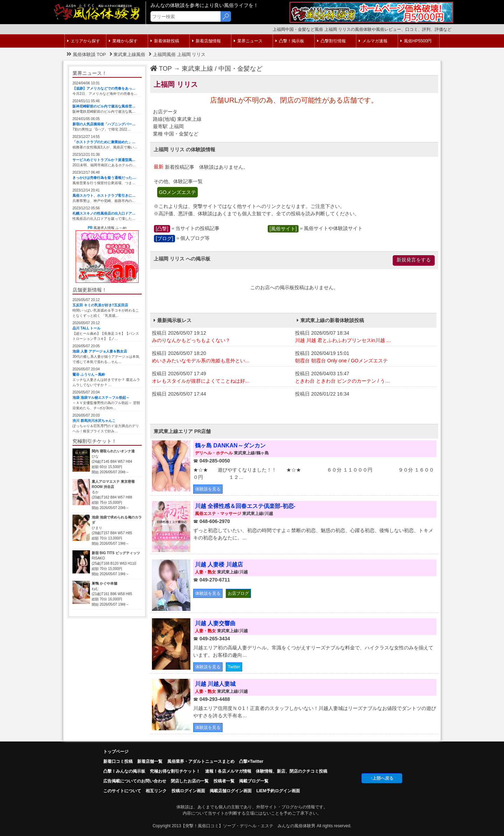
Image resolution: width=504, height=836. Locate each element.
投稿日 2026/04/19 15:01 (365, 357)
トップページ (116, 752)
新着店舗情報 (206, 41)
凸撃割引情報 (331, 41)
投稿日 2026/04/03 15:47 (365, 378)
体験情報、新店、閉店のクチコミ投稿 (292, 771)
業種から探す (123, 41)
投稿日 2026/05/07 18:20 (222, 357)
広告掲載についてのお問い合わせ (135, 781)
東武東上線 (197, 69)
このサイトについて (122, 791)
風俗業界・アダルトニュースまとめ (201, 761)
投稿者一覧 (224, 781)
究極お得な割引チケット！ (175, 771)
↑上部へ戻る (382, 778)
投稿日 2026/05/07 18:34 (365, 337)
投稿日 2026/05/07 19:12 (222, 337)
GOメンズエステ (177, 192)
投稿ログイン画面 (188, 791)
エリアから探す (84, 41)
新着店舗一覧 (150, 761)
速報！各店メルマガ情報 (228, 771)
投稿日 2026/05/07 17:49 (222, 378)
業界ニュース (248, 41)
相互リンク (156, 791)
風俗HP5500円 (416, 41)
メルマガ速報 (373, 41)
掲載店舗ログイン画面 (231, 791)
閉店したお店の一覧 (190, 781)
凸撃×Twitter (251, 761)
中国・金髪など (240, 69)
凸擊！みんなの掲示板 (124, 771)
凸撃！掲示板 (290, 41)
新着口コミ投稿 (118, 761)
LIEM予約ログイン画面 (278, 791)
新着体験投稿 (165, 41)
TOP (161, 69)
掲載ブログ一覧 (254, 781)
